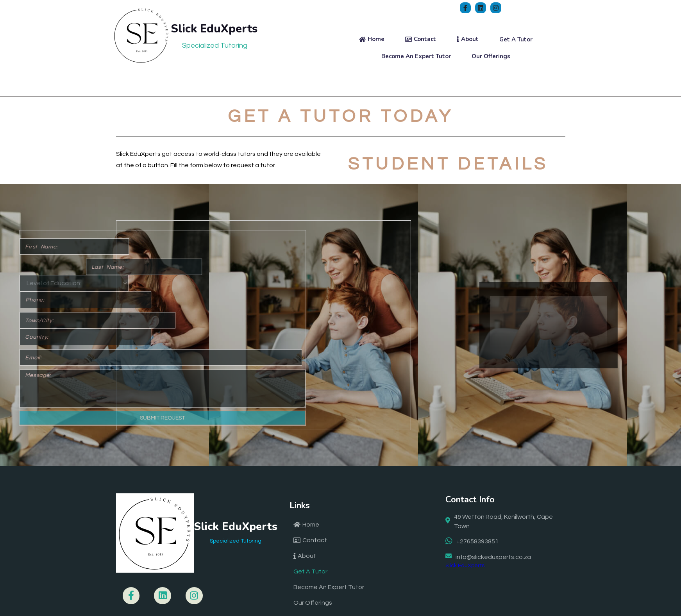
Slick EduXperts (465, 541)
